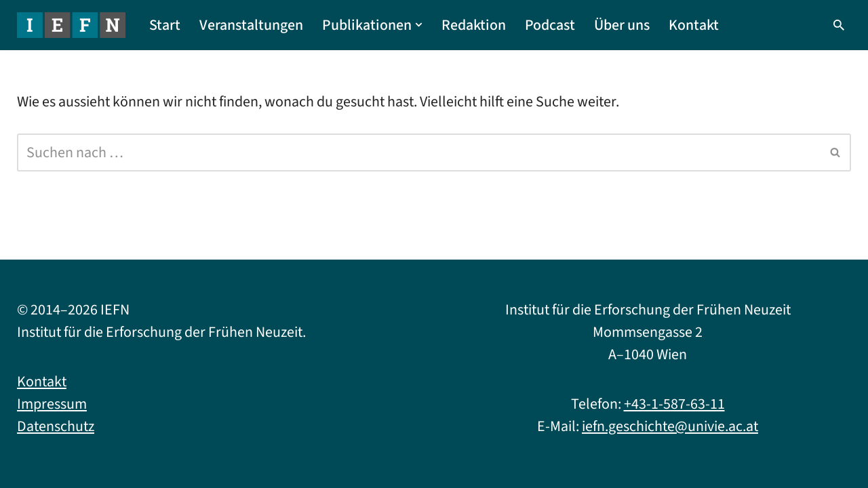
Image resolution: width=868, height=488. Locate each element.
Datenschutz (56, 426)
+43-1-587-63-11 (674, 404)
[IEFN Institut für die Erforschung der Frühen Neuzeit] (71, 25)
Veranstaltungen (251, 25)
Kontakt (694, 25)
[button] (419, 25)
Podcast (550, 25)
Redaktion (474, 25)
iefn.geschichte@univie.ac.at (670, 426)
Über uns (622, 25)
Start (165, 25)
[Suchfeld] (839, 25)
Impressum (52, 404)
